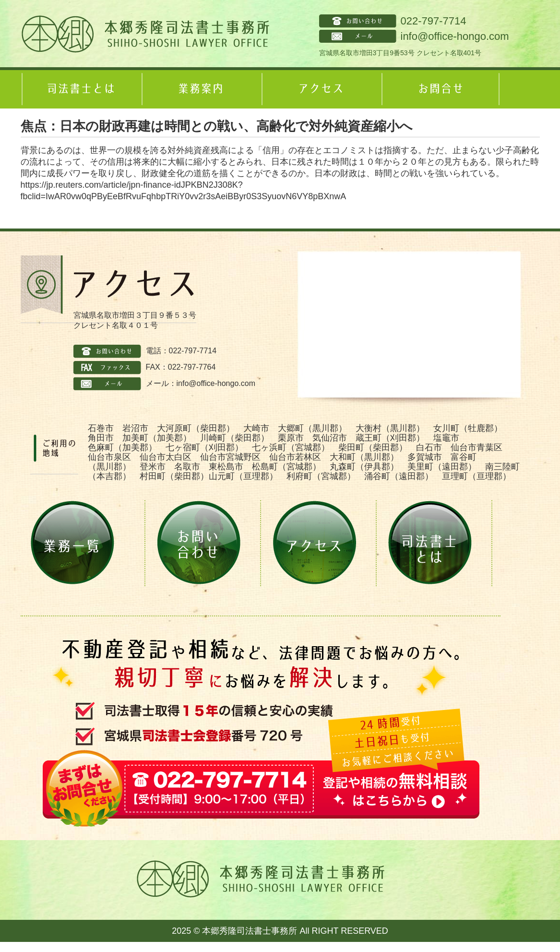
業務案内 (201, 89)
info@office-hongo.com (455, 36)
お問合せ (441, 89)
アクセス (321, 89)
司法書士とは (81, 89)
